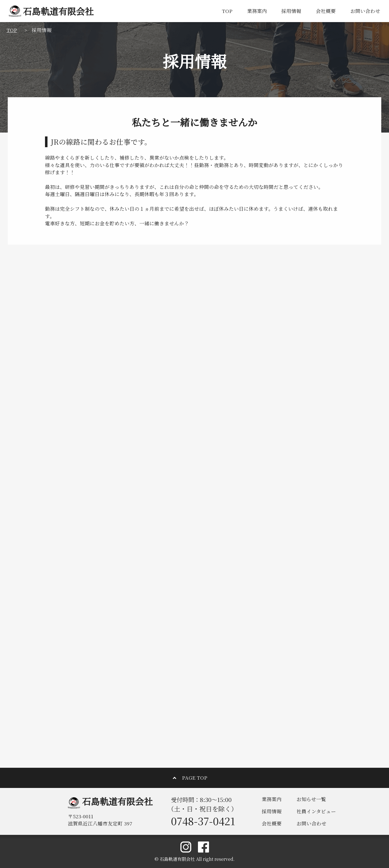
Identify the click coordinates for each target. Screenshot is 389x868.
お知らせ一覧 (311, 799)
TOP (227, 11)
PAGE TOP (195, 778)
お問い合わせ (365, 11)
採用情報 (291, 11)
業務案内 (257, 11)
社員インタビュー (316, 811)
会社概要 (326, 11)
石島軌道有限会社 (51, 11)
